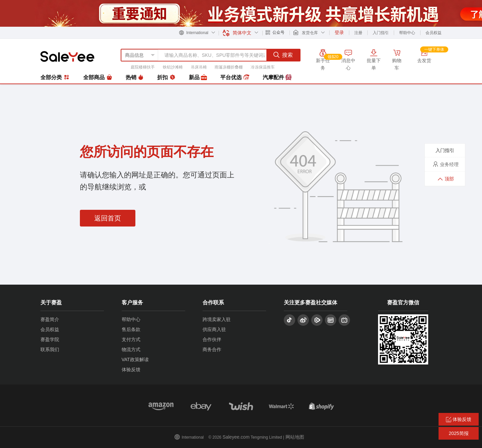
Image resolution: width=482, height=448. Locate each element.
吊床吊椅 (199, 67)
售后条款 (131, 329)
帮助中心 (407, 33)
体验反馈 (131, 369)
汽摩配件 (277, 78)
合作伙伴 (212, 339)
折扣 (166, 78)
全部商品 (98, 78)
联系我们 (50, 349)
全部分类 (55, 77)
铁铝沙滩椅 (173, 67)
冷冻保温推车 (263, 67)
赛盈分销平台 (67, 56)
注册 (358, 33)
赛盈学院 (50, 339)
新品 (198, 78)
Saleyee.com (236, 437)
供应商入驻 (214, 329)
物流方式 (131, 349)
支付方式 (131, 339)
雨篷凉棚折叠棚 (229, 67)
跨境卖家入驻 (217, 319)
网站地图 (295, 437)
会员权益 (434, 33)
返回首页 (108, 218)
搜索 (283, 55)
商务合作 (212, 349)
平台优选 (235, 78)
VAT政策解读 (135, 359)
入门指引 (381, 33)
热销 (135, 78)
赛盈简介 (50, 319)
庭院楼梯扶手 (143, 67)
